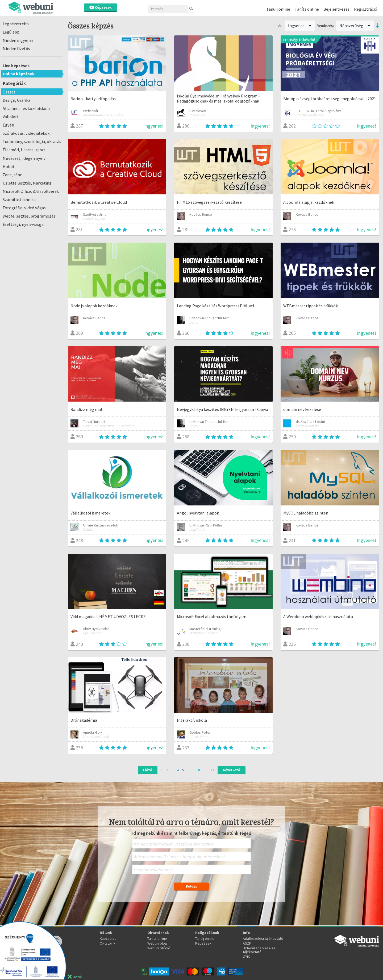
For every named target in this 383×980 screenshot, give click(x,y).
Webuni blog (157, 943)
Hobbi (8, 166)
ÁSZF (247, 943)
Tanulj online (278, 9)
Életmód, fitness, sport (24, 150)
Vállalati (10, 117)
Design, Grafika (16, 100)
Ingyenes (300, 26)
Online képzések (19, 74)
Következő (232, 770)
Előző (148, 770)
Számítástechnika (19, 199)
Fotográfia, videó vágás (24, 208)
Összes (9, 92)
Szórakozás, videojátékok (26, 133)
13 (212, 770)
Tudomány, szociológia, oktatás (32, 141)
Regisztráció (366, 9)
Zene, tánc (12, 175)
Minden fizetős (16, 48)
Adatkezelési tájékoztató (263, 938)
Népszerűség (355, 26)
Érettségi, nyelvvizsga (23, 224)
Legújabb (11, 32)
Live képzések (16, 66)
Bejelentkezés (336, 9)
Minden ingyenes (18, 40)
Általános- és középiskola (26, 108)
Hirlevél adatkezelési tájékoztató (260, 950)
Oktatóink (108, 943)
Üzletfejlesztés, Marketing (27, 183)
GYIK (246, 957)
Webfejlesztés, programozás (29, 216)
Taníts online (307, 9)
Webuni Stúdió (159, 948)
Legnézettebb (16, 24)
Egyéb (8, 125)
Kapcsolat (108, 938)
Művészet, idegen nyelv (24, 158)
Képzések (101, 7)
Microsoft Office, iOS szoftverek (31, 191)
